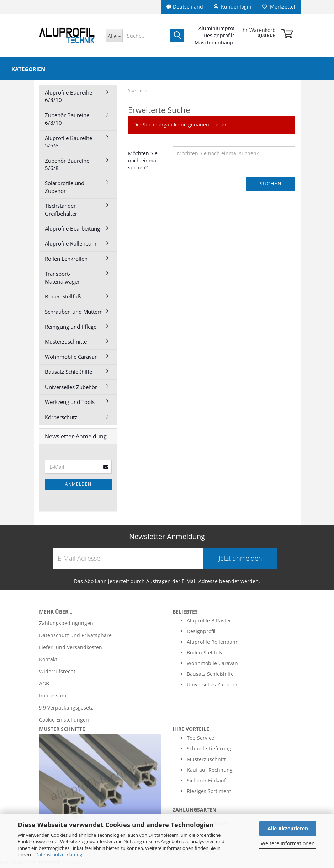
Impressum (53, 698)
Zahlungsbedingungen (66, 625)
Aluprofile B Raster (209, 623)
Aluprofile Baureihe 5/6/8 (68, 144)
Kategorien (28, 69)
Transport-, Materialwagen (63, 279)
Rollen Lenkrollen (66, 261)
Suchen (271, 186)
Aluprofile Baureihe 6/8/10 (68, 98)
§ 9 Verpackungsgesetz (66, 710)
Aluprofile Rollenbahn (71, 246)
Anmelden (78, 486)
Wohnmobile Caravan (71, 359)
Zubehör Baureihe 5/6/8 (67, 166)
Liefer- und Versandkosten (71, 649)
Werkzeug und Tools (70, 404)
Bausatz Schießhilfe (68, 374)
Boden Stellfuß (63, 298)
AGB (44, 686)
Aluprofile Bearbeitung (72, 231)
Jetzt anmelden (240, 560)
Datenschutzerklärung (59, 854)
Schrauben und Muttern (74, 314)
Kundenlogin (233, 7)
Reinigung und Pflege (71, 329)
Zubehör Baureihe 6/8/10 (67, 121)
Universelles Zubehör (71, 389)
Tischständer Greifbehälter (61, 212)
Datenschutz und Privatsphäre (75, 637)
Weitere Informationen (288, 843)
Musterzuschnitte (66, 344)
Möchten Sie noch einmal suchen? (143, 163)
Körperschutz (61, 419)
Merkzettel (279, 7)
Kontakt (48, 661)
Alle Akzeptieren (288, 828)
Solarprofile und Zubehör (65, 189)
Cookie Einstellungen (64, 722)
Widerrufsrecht (57, 673)
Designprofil (201, 633)
